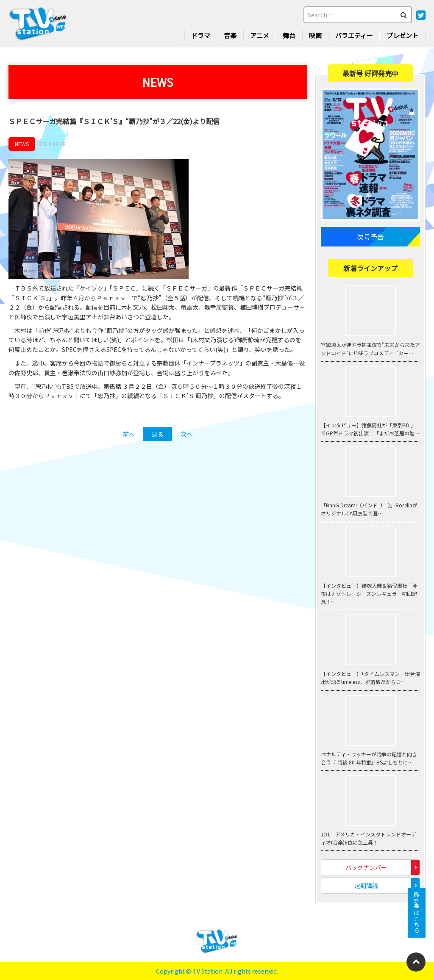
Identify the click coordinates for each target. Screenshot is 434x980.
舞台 (289, 35)
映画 (315, 35)
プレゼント (402, 35)
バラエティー (354, 35)
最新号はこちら (417, 913)
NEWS (22, 144)
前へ (129, 434)
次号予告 (370, 237)
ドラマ (201, 35)
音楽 (230, 35)
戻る (158, 434)
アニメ (260, 35)
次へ (186, 434)
